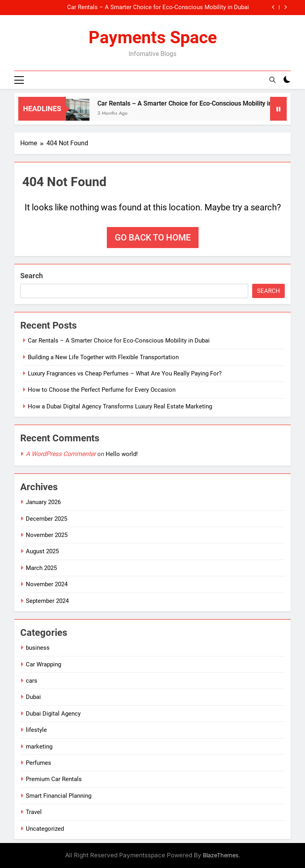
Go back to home (153, 238)
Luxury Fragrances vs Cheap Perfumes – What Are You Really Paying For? (125, 373)
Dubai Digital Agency (53, 714)
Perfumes (39, 763)
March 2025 (41, 568)
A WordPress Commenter (61, 454)
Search (32, 276)
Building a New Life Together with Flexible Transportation (103, 357)
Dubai (33, 697)
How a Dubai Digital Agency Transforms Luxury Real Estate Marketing (120, 406)
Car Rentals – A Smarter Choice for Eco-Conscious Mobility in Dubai (158, 8)
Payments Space (153, 37)
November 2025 (47, 535)
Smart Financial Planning (59, 796)
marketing (39, 747)
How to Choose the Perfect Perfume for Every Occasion (102, 390)
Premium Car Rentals (54, 779)
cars (32, 681)
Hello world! (122, 454)
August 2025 (42, 551)
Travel (34, 812)
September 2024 (47, 601)
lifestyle (36, 730)
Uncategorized (45, 829)
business (38, 648)
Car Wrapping (43, 664)
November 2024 (47, 584)
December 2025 (46, 519)
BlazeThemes (221, 855)
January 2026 (43, 502)
